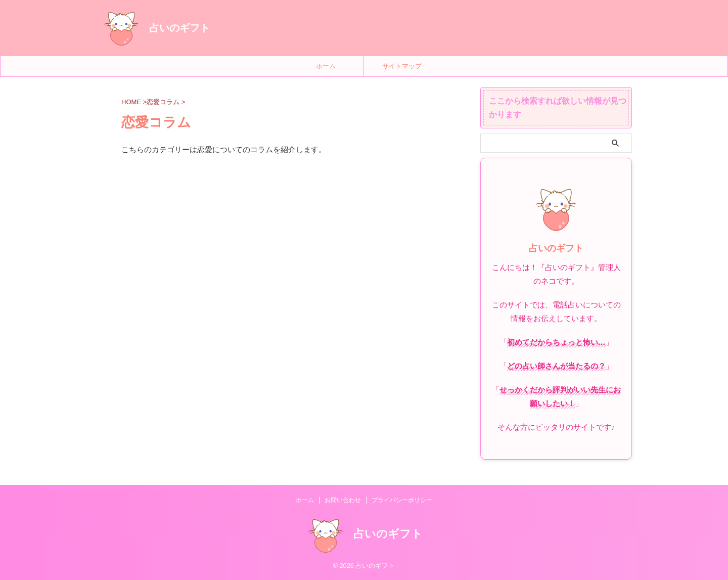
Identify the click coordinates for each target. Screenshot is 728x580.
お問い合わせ (343, 500)
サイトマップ (402, 66)
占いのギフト (179, 28)
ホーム (326, 66)
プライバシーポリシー (402, 500)
